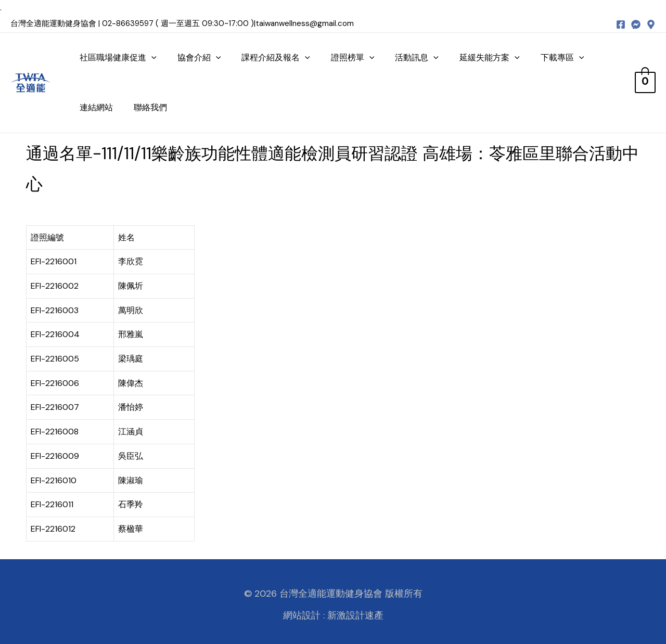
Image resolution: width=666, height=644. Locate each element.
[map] (651, 24)
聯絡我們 (150, 107)
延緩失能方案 (490, 57)
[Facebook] (621, 24)
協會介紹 (199, 57)
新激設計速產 (355, 615)
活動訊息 (417, 57)
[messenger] (636, 24)
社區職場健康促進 (118, 57)
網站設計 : (304, 615)
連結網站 (96, 107)
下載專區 (562, 57)
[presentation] (151, 57)
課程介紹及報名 (276, 57)
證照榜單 (353, 57)
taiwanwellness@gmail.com (305, 23)
